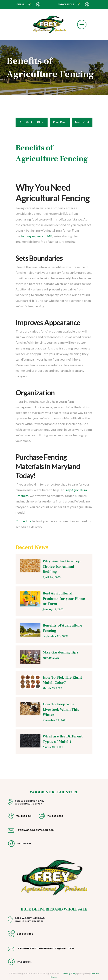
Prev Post (60, 122)
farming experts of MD (37, 236)
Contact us (23, 521)
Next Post (82, 122)
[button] (82, 24)
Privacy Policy (70, 974)
